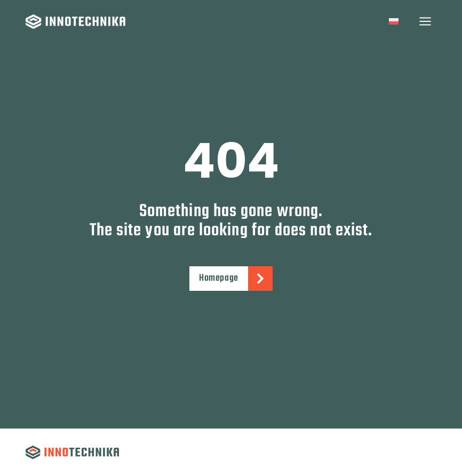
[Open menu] (425, 21)
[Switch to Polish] (394, 22)
